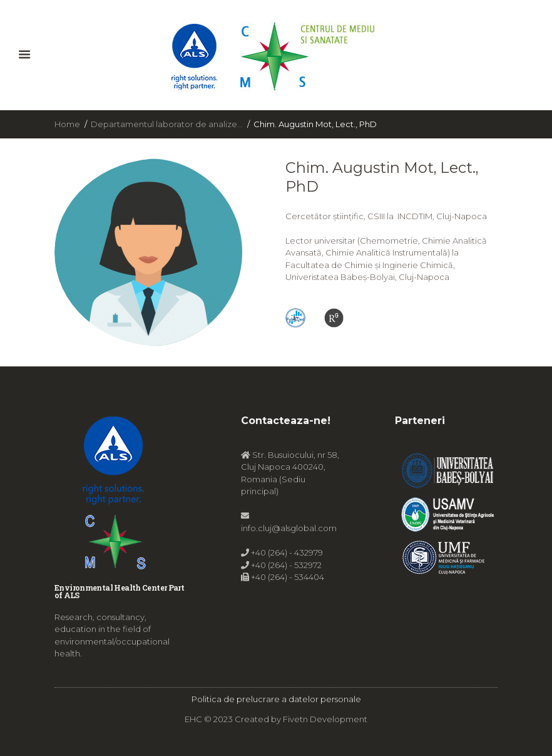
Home (67, 124)
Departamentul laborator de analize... (167, 124)
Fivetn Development (325, 719)
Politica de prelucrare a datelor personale (276, 699)
